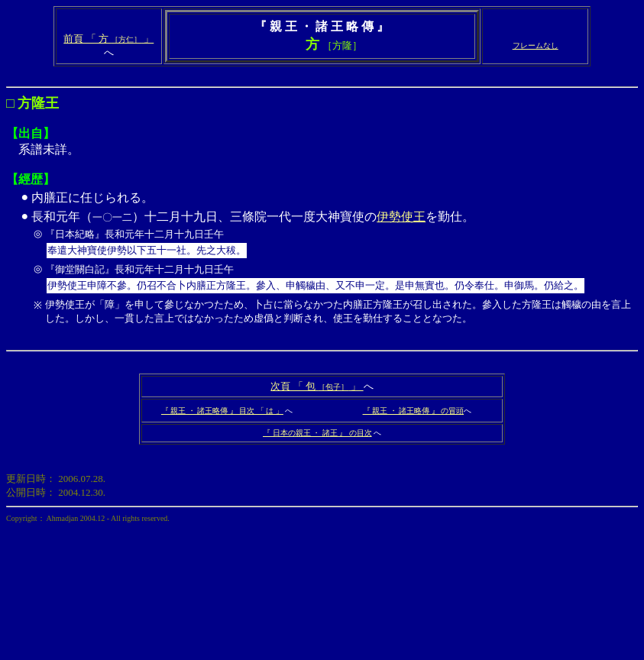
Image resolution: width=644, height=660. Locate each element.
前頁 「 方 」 (108, 39)
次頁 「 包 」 (317, 386)
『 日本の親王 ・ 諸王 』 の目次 (317, 433)
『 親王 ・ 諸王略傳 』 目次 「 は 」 (222, 411)
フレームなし (536, 45)
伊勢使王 (401, 217)
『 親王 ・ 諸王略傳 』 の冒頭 (414, 411)
